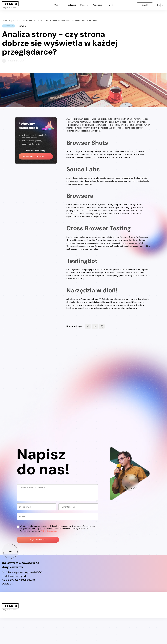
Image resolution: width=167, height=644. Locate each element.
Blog (111, 5)
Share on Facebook (88, 326)
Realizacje (71, 5)
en (163, 5)
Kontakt (145, 5)
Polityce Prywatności (49, 558)
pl (158, 5)
